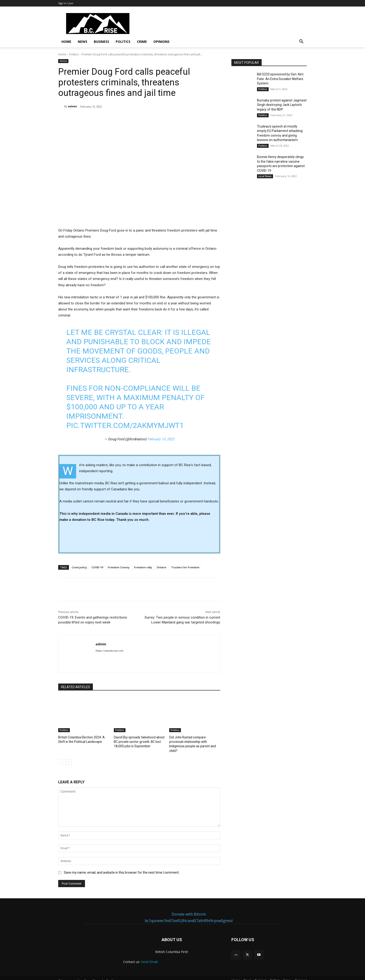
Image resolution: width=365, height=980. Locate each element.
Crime (142, 42)
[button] (301, 42)
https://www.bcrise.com (109, 651)
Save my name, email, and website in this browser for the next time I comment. (122, 867)
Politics (123, 42)
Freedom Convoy (119, 567)
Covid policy (79, 567)
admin (73, 106)
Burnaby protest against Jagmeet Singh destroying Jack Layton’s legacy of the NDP (282, 105)
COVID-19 (97, 567)
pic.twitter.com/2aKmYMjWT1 (125, 425)
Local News (265, 176)
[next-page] (69, 757)
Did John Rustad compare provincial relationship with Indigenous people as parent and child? (194, 741)
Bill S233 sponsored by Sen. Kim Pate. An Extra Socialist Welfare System (280, 79)
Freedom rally (143, 567)
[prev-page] (61, 757)
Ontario (162, 567)
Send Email (149, 957)
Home (66, 42)
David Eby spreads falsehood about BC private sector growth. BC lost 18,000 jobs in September (138, 741)
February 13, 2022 (161, 439)
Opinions (161, 42)
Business (101, 42)
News (83, 42)
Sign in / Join (66, 3)
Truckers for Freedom (185, 567)
